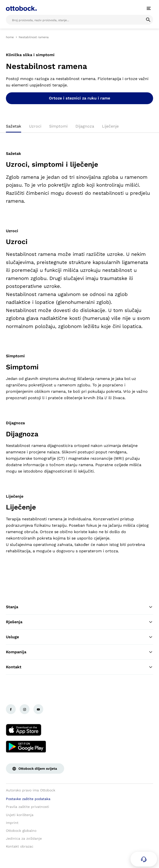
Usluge (79, 637)
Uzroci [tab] (35, 126)
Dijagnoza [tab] (85, 126)
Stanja (79, 607)
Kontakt (79, 667)
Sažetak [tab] (14, 126)
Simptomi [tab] (58, 126)
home (10, 37)
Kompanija (79, 652)
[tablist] (79, 128)
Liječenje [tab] (110, 126)
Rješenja (79, 622)
